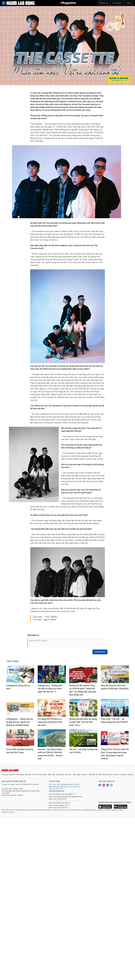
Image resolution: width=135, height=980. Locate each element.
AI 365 (99, 776)
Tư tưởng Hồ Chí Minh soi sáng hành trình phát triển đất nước (50, 724)
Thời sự (5, 776)
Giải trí (84, 776)
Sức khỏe (43, 776)
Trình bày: (37, 621)
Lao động (20, 776)
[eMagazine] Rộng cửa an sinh (18, 689)
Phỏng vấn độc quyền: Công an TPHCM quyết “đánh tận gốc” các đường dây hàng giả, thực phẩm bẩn (83, 692)
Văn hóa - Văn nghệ (73, 776)
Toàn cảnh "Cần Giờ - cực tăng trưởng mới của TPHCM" (115, 722)
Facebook (117, 3)
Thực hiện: (38, 619)
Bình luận (104, 3)
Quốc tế (12, 776)
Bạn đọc (28, 776)
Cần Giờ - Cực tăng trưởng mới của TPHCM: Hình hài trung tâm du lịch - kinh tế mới (50, 756)
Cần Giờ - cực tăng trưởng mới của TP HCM (83, 753)
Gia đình (124, 776)
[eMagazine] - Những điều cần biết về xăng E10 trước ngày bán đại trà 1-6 (50, 690)
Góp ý (128, 3)
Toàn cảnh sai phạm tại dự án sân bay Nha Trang (20, 753)
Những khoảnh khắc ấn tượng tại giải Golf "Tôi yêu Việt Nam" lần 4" (83, 724)
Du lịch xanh (108, 776)
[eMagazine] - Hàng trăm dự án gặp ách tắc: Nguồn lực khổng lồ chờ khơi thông (20, 724)
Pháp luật (60, 776)
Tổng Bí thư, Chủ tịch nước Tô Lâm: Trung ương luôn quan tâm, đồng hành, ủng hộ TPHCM (115, 756)
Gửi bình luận (100, 654)
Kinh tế (35, 776)
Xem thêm (13, 663)
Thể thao (92, 776)
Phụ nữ (117, 776)
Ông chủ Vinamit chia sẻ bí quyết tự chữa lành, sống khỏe (115, 689)
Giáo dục (52, 776)
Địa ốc (131, 776)
